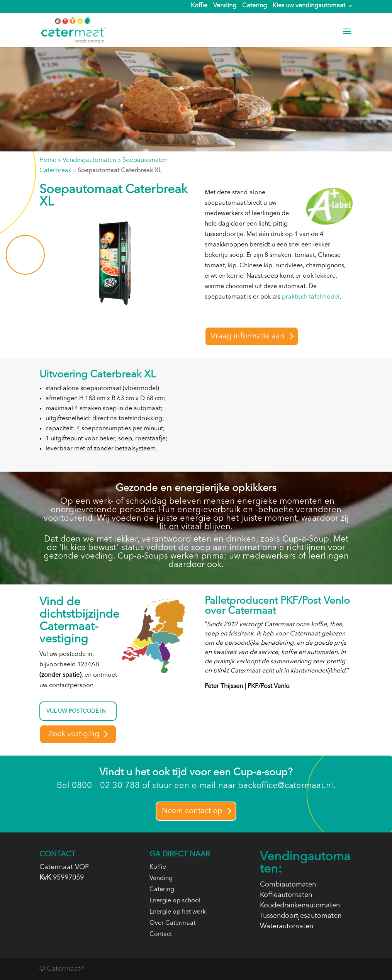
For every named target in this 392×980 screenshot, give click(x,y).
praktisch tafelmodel (311, 297)
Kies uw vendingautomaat (309, 6)
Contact (161, 934)
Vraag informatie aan (248, 336)
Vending (225, 6)
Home (48, 160)
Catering (255, 6)
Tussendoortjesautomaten (301, 916)
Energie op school (175, 901)
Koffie (199, 6)
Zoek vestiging (74, 734)
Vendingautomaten (89, 160)
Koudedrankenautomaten (300, 905)
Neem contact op (192, 811)
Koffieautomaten (286, 895)
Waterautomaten (287, 926)
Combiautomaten (288, 885)
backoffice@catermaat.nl (286, 786)
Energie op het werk (178, 912)
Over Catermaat (172, 923)
